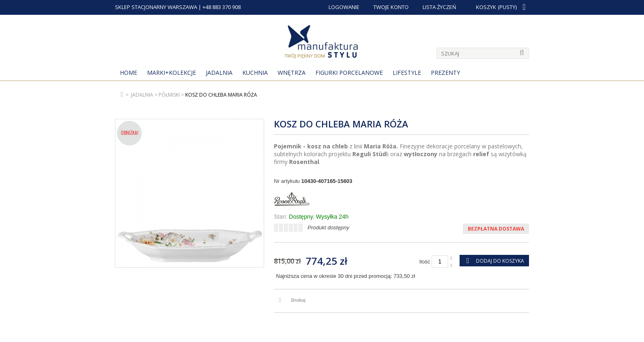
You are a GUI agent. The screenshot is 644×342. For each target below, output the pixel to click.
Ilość (425, 262)
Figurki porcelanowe (349, 73)
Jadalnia (219, 73)
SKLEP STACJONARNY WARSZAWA (156, 7)
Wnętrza (292, 73)
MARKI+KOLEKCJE (171, 73)
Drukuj (298, 300)
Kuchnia (255, 73)
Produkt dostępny (328, 228)
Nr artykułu (287, 181)
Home (129, 73)
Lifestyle (407, 73)
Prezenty (445, 73)
